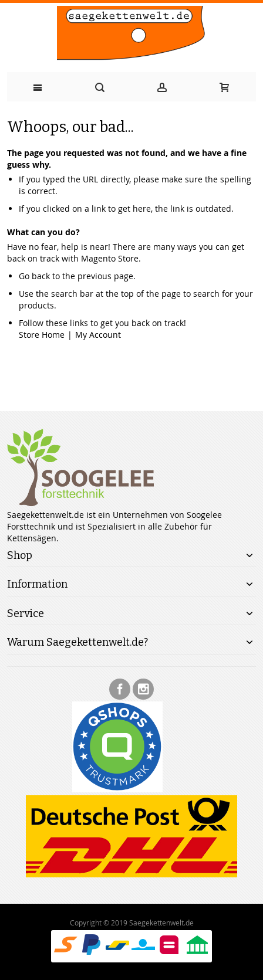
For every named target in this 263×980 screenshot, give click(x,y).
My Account (98, 335)
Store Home (42, 335)
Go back (34, 276)
